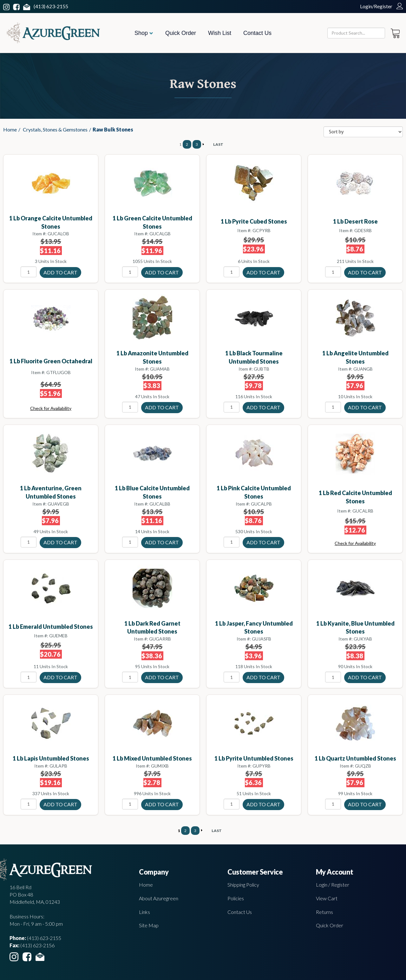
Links (144, 912)
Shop (144, 33)
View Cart (327, 898)
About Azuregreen (159, 898)
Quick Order (181, 33)
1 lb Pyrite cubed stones (254, 221)
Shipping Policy (243, 885)
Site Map (149, 925)
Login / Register (333, 885)
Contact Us (257, 33)
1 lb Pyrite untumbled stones (254, 758)
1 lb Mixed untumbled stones (152, 758)
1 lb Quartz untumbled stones (355, 758)
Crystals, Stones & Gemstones (55, 129)
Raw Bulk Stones (113, 129)
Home (10, 129)
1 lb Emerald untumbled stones (51, 627)
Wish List (220, 33)
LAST (218, 144)
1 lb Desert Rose (355, 221)
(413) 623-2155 (51, 6)
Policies (236, 898)
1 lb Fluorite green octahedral (51, 361)
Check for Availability (51, 408)
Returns (324, 912)
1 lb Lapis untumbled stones (51, 758)
